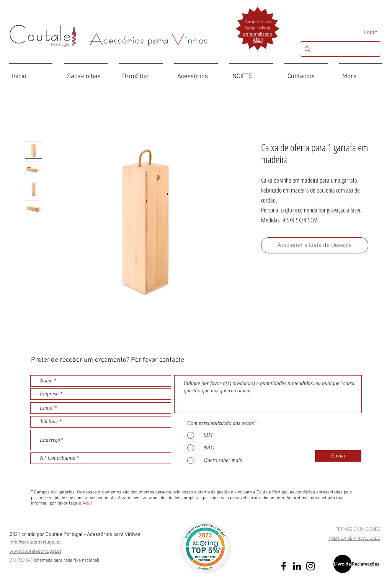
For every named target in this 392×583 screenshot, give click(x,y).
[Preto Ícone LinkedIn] (297, 566)
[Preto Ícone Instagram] (310, 566)
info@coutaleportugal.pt (35, 542)
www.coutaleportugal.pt (35, 552)
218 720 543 (21, 560)
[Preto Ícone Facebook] (284, 566)
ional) (94, 560)
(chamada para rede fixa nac (61, 560)
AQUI (87, 503)
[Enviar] (338, 456)
